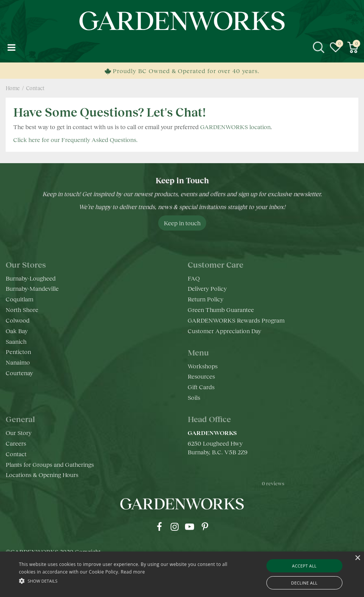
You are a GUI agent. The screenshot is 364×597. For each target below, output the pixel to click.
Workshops (203, 366)
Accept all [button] (304, 566)
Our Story (19, 433)
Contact (16, 454)
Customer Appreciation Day (224, 331)
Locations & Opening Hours (42, 475)
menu (11, 47)
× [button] (357, 558)
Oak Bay (17, 331)
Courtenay (19, 373)
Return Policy (205, 299)
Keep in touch (182, 223)
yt (190, 527)
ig (174, 527)
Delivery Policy (207, 288)
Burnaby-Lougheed (31, 278)
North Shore (22, 309)
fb (159, 527)
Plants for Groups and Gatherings (50, 464)
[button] (125, 581)
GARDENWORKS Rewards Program (236, 320)
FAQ (194, 278)
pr (205, 527)
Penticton (18, 351)
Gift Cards (201, 387)
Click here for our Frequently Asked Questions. (75, 140)
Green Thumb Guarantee (221, 309)
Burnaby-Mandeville (32, 288)
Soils (194, 397)
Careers (16, 443)
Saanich (16, 341)
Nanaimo (18, 362)
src (319, 47)
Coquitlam (19, 299)
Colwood (18, 320)
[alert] (182, 574)
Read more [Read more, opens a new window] (133, 572)
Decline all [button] (304, 583)
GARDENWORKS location (235, 127)
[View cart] (353, 47)
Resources (201, 376)
